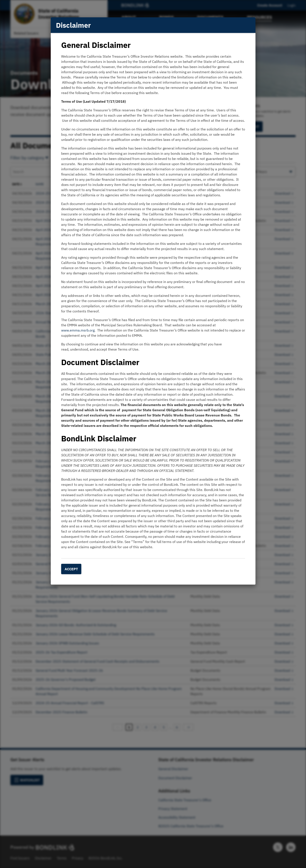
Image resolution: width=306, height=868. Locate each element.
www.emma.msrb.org (78, 330)
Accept (71, 569)
